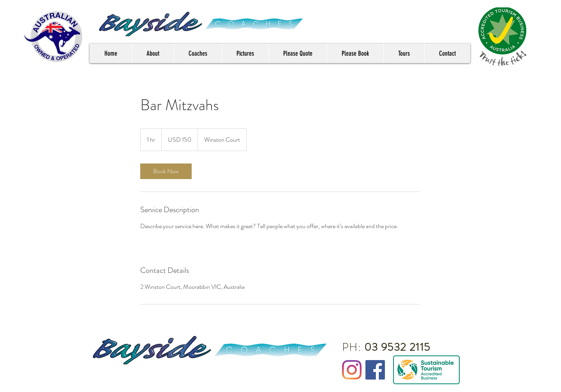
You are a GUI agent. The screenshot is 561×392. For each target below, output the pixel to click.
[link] (166, 171)
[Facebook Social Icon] (375, 370)
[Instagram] (352, 370)
